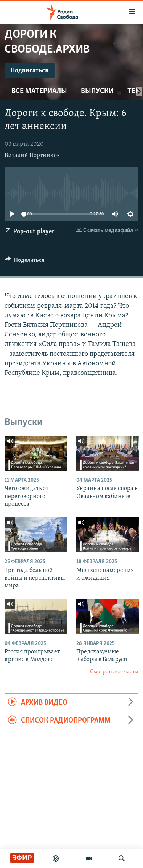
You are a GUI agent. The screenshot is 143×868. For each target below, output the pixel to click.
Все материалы (39, 91)
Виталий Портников (32, 156)
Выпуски (97, 91)
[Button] (25, 262)
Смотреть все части (114, 672)
